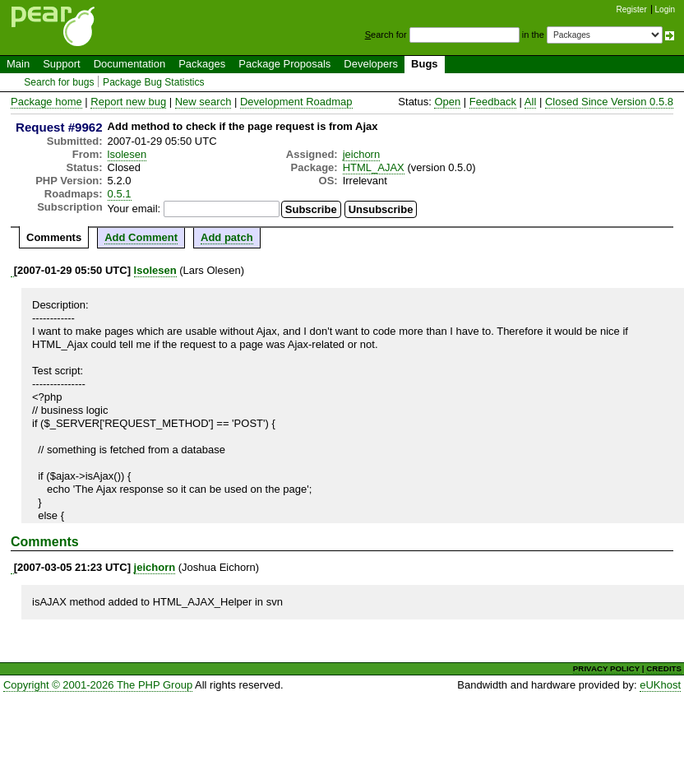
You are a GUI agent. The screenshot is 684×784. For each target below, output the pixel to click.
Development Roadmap (296, 102)
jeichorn (362, 154)
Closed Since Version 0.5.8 (609, 102)
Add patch (227, 237)
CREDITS (664, 668)
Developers (371, 64)
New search (203, 102)
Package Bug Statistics (154, 82)
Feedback (493, 102)
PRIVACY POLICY (606, 668)
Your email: (134, 209)
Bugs (425, 64)
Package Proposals (284, 64)
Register (632, 9)
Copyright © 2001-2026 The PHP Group (98, 685)
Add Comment (141, 237)
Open (447, 102)
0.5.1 (120, 194)
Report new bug (128, 102)
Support (62, 64)
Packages (202, 64)
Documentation (129, 64)
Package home (46, 102)
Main (18, 64)
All (530, 102)
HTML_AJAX (374, 167)
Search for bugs (59, 82)
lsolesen (127, 154)
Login (665, 9)
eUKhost (660, 685)
